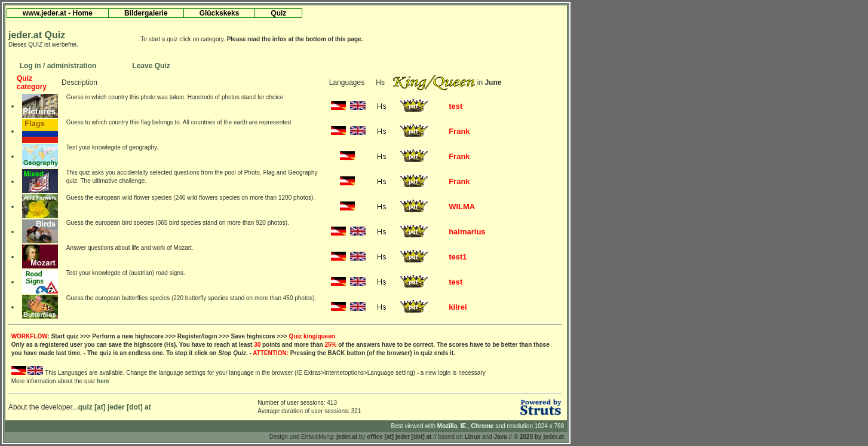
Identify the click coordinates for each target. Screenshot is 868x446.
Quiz (278, 13)
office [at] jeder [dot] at (399, 437)
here (103, 381)
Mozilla (447, 426)
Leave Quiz (151, 66)
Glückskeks (220, 13)
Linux (473, 437)
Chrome (484, 426)
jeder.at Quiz (37, 35)
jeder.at (347, 437)
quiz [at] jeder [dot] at (115, 407)
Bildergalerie (146, 13)
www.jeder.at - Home (58, 13)
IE (464, 426)
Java (500, 437)
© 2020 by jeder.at (539, 437)
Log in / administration (58, 66)
